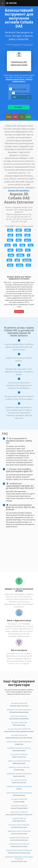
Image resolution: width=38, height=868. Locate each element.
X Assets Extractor (19, 818)
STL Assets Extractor (19, 799)
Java (16, 117)
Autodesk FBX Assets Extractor (19, 748)
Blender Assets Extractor (19, 838)
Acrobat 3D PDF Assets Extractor (19, 786)
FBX (14, 97)
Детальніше (19, 311)
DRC (10, 240)
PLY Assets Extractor (19, 780)
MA (9, 260)
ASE (10, 235)
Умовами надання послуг (15, 79)
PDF (10, 250)
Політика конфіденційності (22, 80)
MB (17, 260)
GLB (8, 245)
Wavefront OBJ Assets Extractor (19, 774)
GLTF (28, 240)
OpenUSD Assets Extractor (19, 844)
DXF (27, 235)
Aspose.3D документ (19, 190)
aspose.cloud (28, 44)
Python (9, 117)
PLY (31, 245)
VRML (20, 255)
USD (10, 265)
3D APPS (24, 9)
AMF (28, 230)
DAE (19, 235)
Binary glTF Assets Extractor (19, 761)
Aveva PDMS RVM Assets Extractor (19, 793)
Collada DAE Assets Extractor (19, 729)
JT (15, 245)
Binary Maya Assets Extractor (19, 831)
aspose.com (17, 44)
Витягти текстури (19, 89)
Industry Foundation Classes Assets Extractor (19, 858)
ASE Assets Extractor (19, 723)
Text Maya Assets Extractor (19, 825)
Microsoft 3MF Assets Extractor (19, 710)
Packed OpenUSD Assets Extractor (19, 850)
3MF (19, 230)
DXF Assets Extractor (19, 735)
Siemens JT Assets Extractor (19, 767)
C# (22, 117)
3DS (10, 230)
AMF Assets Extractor (19, 716)
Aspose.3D (19, 653)
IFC (28, 265)
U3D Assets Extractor (19, 806)
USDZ (20, 265)
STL (28, 250)
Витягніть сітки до (23, 93)
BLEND (27, 260)
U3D (11, 255)
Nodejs (28, 117)
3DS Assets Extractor (19, 703)
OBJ (22, 245)
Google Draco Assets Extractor (19, 742)
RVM (19, 250)
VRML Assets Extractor (19, 812)
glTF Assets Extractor (19, 754)
